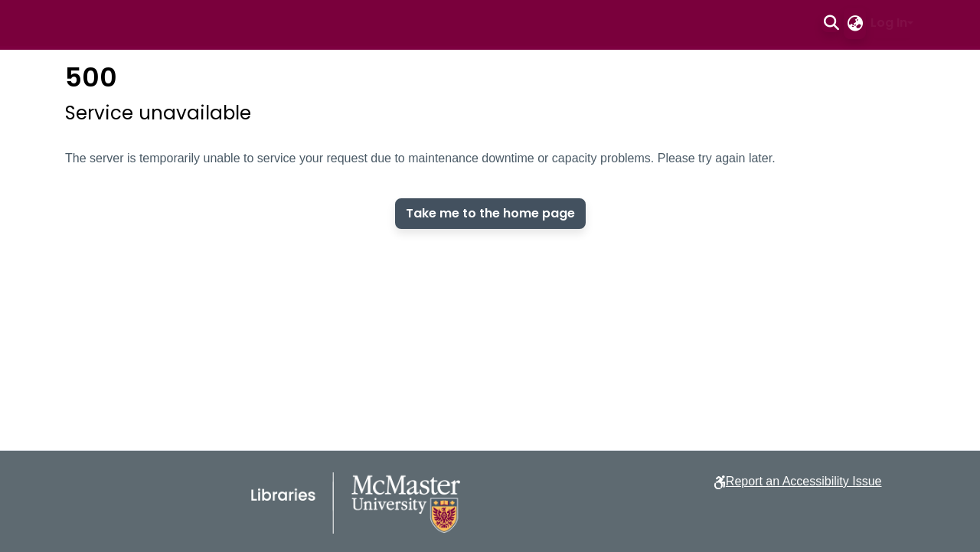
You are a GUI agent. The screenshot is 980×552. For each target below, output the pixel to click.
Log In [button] (889, 23)
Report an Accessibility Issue (804, 481)
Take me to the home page (490, 213)
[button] (831, 23)
